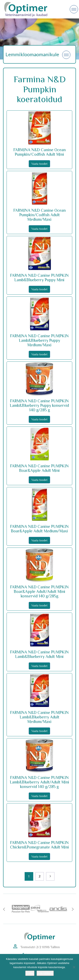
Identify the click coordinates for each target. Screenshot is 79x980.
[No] (74, 967)
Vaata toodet (39, 164)
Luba (30, 973)
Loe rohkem (45, 973)
